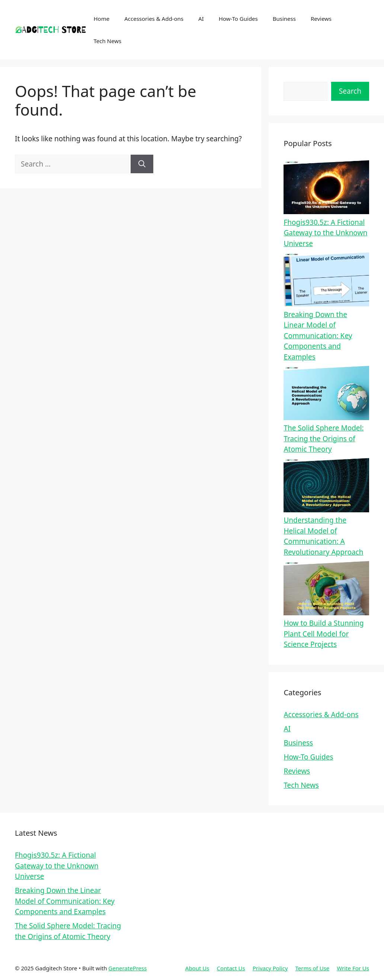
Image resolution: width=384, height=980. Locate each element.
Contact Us (231, 968)
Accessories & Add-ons (154, 19)
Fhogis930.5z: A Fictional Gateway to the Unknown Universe (325, 233)
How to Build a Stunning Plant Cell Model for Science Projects (324, 634)
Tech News (108, 41)
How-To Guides (238, 19)
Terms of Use (312, 968)
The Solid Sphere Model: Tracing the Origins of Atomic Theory (324, 439)
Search (350, 91)
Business (284, 19)
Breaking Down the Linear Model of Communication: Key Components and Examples (318, 336)
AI (201, 19)
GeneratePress (127, 968)
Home (102, 19)
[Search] (142, 164)
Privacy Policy (270, 968)
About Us (197, 968)
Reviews (321, 19)
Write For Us (353, 968)
